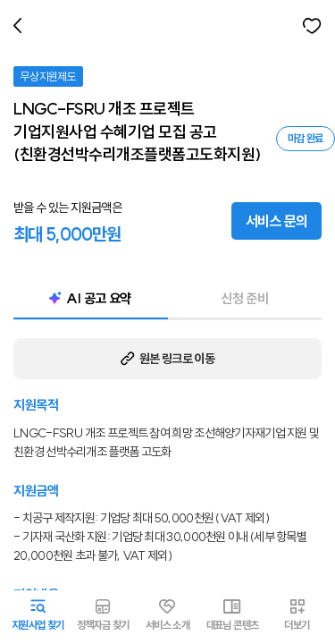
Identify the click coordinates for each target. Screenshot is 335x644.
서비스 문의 (276, 221)
